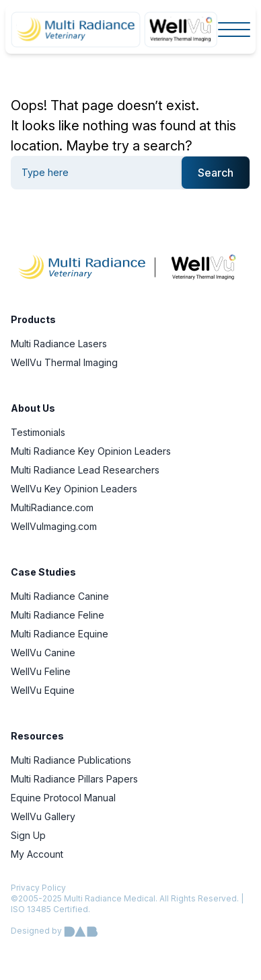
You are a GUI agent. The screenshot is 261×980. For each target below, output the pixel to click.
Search (216, 173)
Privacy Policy (38, 888)
